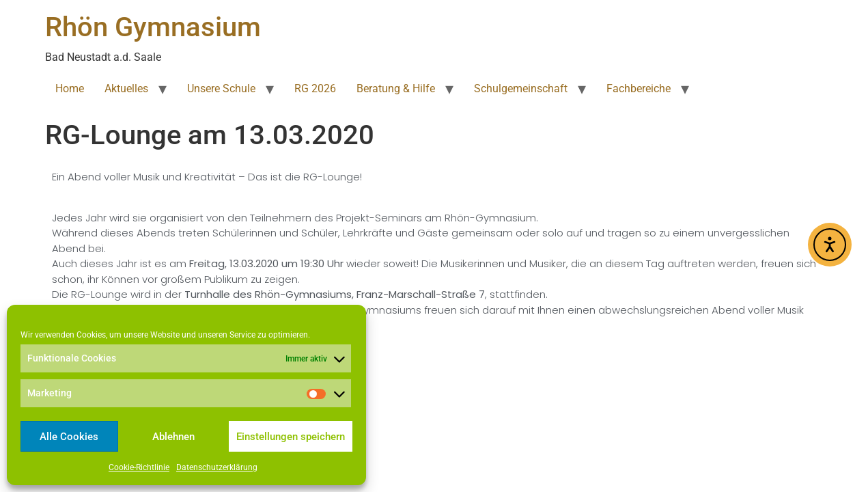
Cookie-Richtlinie (139, 467)
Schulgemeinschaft (521, 88)
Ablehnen (173, 437)
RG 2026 (315, 88)
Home (70, 88)
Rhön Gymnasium (153, 27)
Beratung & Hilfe (396, 88)
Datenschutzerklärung (217, 467)
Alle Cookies (69, 437)
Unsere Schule (221, 88)
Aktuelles (126, 88)
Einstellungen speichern (291, 437)
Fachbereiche (639, 88)
